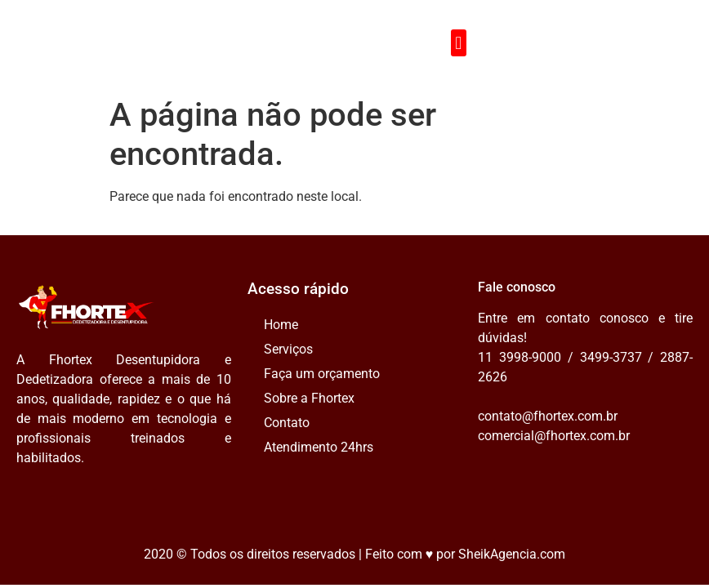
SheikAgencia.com (512, 554)
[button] (459, 43)
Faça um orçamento (322, 374)
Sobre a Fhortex (309, 398)
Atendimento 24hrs (319, 447)
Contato (287, 423)
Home (281, 325)
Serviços (288, 349)
